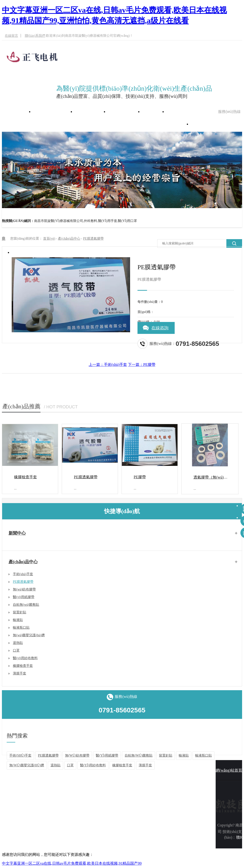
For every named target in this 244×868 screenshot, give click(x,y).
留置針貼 (20, 612)
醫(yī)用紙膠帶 (24, 597)
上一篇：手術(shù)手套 (108, 365)
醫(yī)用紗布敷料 (25, 658)
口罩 (16, 650)
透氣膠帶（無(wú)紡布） (214, 477)
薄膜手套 (20, 673)
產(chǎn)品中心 (125, 112)
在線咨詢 (160, 328)
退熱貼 (18, 643)
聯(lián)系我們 (35, 36)
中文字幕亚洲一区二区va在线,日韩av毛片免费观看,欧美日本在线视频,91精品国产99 (72, 863)
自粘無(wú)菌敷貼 (26, 605)
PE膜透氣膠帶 (93, 239)
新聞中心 (154, 112)
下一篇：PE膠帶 (142, 365)
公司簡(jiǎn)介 (91, 112)
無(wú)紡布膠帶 (24, 589)
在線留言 (11, 36)
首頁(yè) (49, 239)
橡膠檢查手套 (25, 477)
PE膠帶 (140, 477)
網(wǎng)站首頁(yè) (54, 112)
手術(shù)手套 (23, 574)
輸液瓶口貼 (21, 628)
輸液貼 (18, 620)
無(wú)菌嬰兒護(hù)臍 (29, 635)
